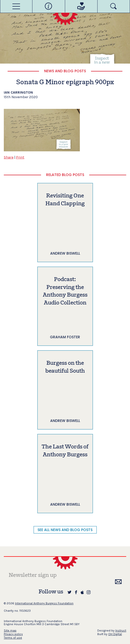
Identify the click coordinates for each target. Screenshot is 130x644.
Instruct (121, 631)
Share (9, 157)
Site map (10, 631)
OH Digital (115, 634)
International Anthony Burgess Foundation (44, 603)
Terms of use (13, 638)
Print (20, 157)
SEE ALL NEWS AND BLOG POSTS (65, 530)
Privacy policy (13, 634)
